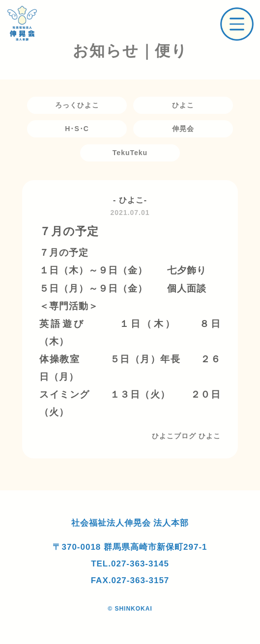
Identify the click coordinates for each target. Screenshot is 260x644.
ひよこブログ (174, 436)
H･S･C (77, 129)
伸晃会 (183, 129)
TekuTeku (130, 153)
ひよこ (183, 105)
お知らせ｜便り (130, 51)
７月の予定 (69, 231)
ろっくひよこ (77, 105)
